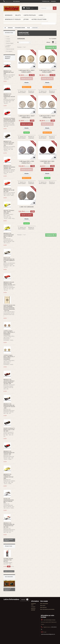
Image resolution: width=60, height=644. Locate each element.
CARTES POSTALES (30, 15)
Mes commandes (44, 604)
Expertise (8, 41)
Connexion (53, 1)
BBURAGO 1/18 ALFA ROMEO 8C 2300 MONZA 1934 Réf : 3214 (9, 283)
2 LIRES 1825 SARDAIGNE (27, 207)
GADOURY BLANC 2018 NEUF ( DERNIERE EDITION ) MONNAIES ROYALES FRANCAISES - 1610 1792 (9, 308)
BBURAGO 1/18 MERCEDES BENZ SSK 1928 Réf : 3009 (9, 453)
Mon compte (44, 601)
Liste (56, 42)
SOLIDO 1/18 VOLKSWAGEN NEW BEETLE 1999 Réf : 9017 (9, 501)
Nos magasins (9, 51)
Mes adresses (43, 607)
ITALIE (28, 28)
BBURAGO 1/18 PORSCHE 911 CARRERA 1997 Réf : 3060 (9, 476)
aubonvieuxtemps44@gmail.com (48, 634)
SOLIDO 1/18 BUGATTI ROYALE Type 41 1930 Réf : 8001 (9, 430)
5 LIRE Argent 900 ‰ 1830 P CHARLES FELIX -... (27, 117)
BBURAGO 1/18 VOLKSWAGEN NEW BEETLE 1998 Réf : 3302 (9, 235)
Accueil (8, 37)
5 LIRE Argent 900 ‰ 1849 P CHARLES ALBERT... (27, 71)
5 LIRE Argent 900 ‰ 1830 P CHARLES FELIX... (47, 117)
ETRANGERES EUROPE (20, 28)
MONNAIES (9, 15)
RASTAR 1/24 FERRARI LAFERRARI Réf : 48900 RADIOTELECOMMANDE (10, 120)
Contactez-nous (46, 1)
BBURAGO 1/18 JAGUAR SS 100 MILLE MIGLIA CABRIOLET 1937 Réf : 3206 (9, 382)
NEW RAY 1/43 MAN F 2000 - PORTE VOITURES (9, 212)
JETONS (26, 19)
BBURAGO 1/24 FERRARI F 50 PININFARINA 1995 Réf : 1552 (9, 96)
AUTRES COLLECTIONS (39, 19)
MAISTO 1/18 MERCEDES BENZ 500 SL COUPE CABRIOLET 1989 (9, 260)
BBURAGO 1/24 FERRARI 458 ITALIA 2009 (9, 72)
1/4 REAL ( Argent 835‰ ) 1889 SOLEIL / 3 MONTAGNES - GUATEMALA (9, 333)
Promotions (9, 546)
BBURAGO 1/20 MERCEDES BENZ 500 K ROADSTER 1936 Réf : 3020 (9, 406)
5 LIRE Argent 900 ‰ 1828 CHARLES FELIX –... (27, 162)
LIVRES (41, 15)
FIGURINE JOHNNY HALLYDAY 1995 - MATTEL (8, 560)
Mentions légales (10, 43)
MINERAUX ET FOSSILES (13, 19)
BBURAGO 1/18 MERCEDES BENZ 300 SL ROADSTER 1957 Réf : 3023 (9, 525)
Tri (18, 42)
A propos (33, 607)
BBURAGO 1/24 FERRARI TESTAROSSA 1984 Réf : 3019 (9, 167)
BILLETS (18, 15)
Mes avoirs (43, 605)
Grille (53, 42)
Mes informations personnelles (47, 609)
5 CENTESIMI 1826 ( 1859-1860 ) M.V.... (47, 162)
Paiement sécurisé (10, 49)
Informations (9, 33)
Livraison (8, 39)
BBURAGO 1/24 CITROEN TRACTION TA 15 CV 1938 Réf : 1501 (9, 143)
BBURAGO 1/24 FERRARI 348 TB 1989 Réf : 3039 (9, 190)
